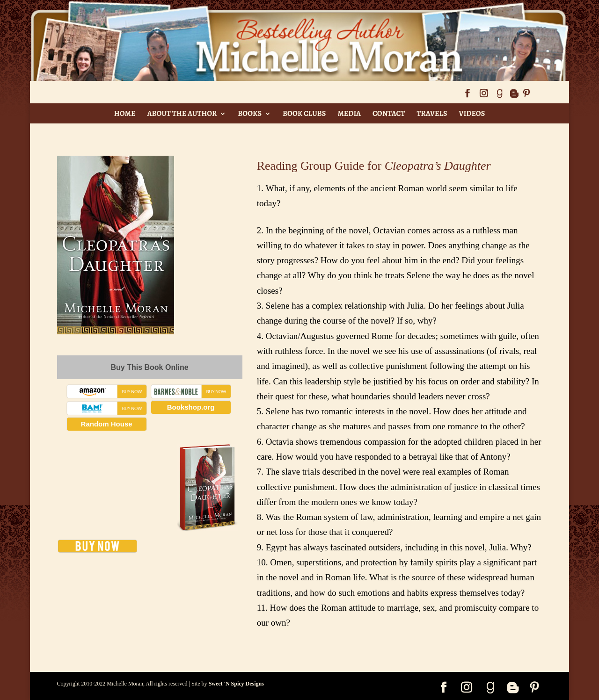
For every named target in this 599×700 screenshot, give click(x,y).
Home (125, 114)
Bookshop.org (191, 407)
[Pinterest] (526, 96)
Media (349, 114)
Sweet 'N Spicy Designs (236, 684)
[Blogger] (514, 96)
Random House (107, 424)
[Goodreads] (499, 96)
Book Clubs (304, 114)
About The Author (182, 114)
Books (250, 114)
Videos (472, 114)
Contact (389, 114)
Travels (432, 114)
